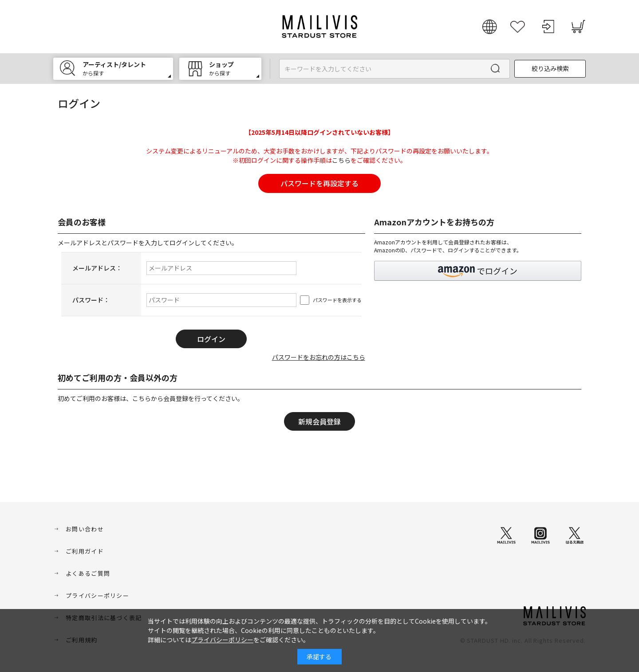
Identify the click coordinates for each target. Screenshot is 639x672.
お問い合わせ (85, 529)
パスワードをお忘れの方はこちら (319, 357)
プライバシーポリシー (97, 595)
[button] (478, 271)
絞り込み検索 (550, 68)
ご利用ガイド (85, 551)
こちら (341, 160)
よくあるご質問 (88, 573)
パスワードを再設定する (319, 183)
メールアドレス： (97, 268)
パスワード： (91, 300)
